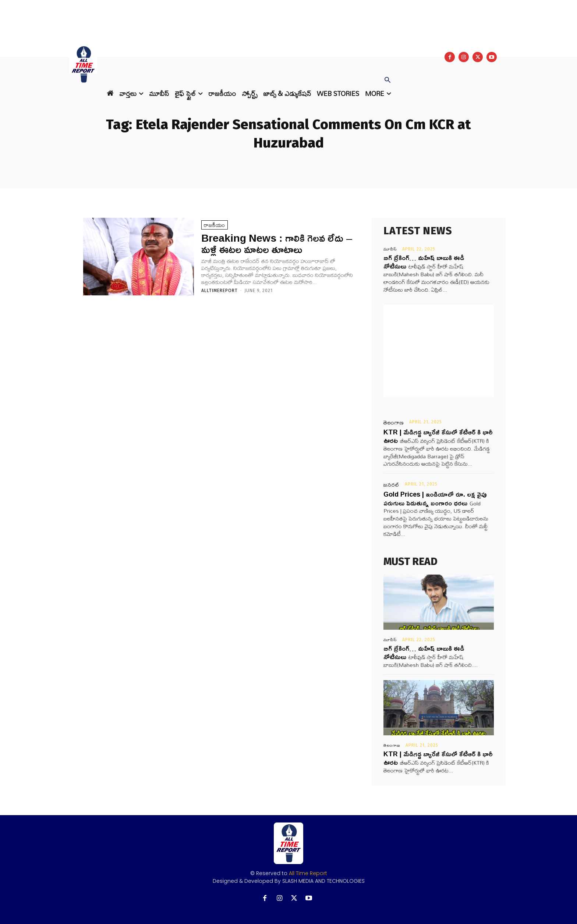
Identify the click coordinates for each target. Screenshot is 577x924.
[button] (387, 81)
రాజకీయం (215, 225)
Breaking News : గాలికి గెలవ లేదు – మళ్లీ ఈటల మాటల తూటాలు (277, 244)
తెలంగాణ (394, 423)
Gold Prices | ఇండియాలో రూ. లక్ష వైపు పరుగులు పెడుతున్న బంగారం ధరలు (435, 498)
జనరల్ (392, 485)
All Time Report (308, 873)
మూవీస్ (390, 249)
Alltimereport (220, 291)
